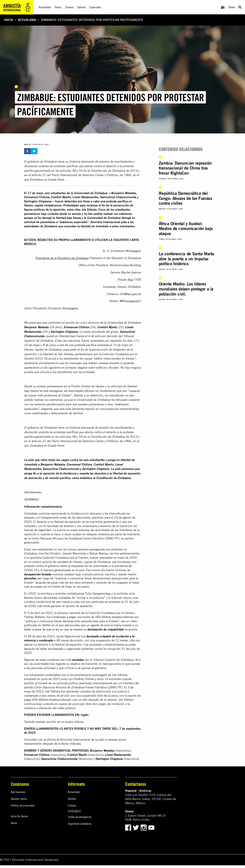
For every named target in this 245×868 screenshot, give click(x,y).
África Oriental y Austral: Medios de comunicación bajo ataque (186, 229)
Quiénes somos (19, 799)
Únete (232, 7)
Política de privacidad (23, 805)
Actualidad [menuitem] (45, 7)
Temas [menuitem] (58, 7)
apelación (86, 606)
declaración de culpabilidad (106, 629)
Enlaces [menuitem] (69, 7)
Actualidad (27, 20)
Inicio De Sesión (19, 816)
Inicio (9, 20)
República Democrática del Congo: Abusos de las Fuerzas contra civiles (185, 198)
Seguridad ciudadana (80, 824)
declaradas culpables (57, 598)
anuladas (78, 660)
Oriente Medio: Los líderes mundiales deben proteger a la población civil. (186, 289)
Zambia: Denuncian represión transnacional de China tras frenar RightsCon (185, 168)
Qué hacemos (18, 792)
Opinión (72, 799)
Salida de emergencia (80, 817)
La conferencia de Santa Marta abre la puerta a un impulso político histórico (186, 259)
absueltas (30, 578)
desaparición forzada (38, 574)
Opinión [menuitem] (82, 7)
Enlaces (72, 805)
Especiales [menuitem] (95, 7)
